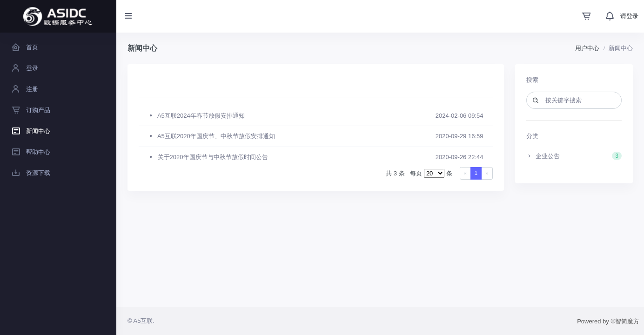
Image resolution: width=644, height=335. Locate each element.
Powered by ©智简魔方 (608, 321)
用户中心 (587, 48)
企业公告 (574, 156)
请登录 (629, 16)
